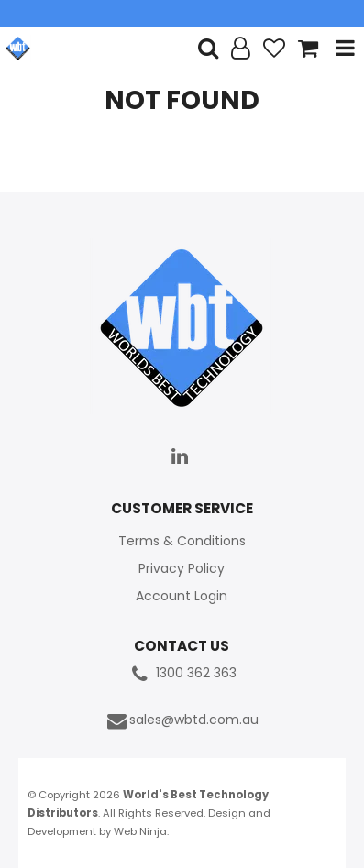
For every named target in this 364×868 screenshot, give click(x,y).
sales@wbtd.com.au (182, 721)
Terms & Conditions (182, 541)
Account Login (182, 596)
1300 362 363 (182, 674)
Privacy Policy (182, 568)
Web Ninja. (141, 831)
